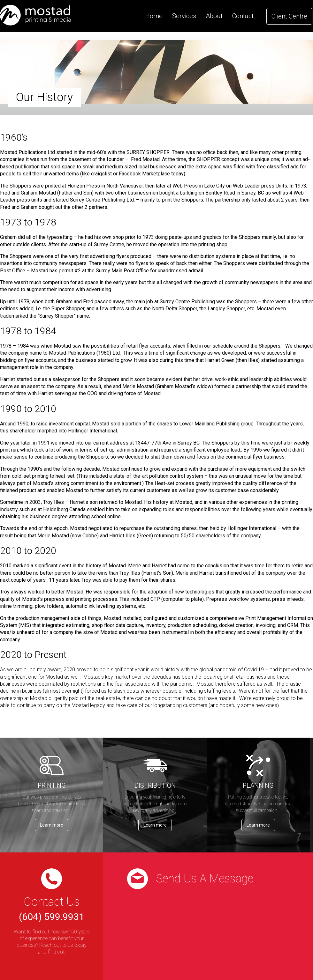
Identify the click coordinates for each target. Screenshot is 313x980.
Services (184, 16)
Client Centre (289, 16)
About (214, 16)
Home (154, 16)
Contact (243, 16)
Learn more (52, 825)
